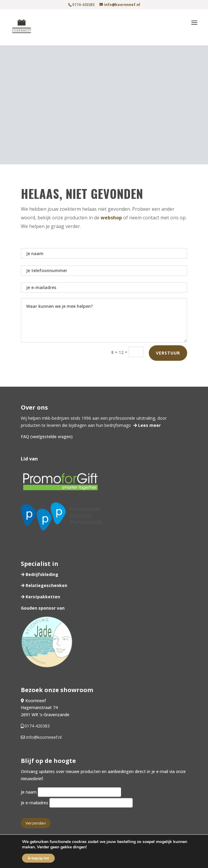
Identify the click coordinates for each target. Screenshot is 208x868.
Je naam (71, 792)
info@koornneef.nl (43, 737)
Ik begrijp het (38, 858)
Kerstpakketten (42, 597)
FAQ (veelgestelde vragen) (47, 437)
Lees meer (149, 425)
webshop (111, 218)
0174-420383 (37, 726)
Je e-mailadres (77, 803)
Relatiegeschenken (46, 585)
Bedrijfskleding (41, 574)
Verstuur (168, 353)
